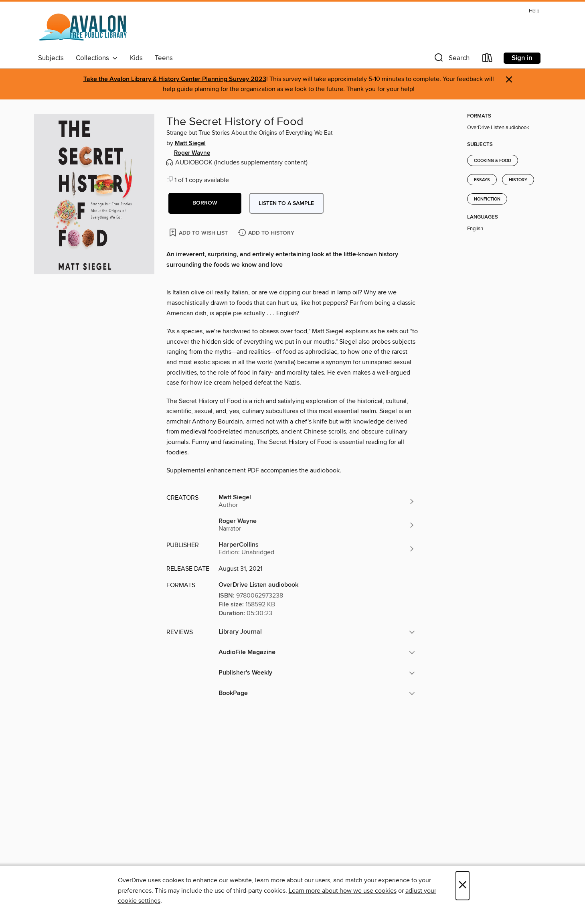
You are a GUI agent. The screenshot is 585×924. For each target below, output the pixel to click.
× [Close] (463, 886)
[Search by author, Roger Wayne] (317, 525)
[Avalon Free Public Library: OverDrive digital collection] (84, 28)
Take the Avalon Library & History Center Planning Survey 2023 (175, 79)
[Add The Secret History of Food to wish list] (199, 232)
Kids (136, 58)
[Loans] (488, 60)
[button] (451, 60)
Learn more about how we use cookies (343, 891)
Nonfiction (487, 199)
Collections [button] (97, 58)
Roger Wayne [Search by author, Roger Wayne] (192, 153)
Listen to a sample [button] (286, 203)
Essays (482, 180)
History (518, 180)
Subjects (51, 58)
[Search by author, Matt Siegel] (317, 501)
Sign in (522, 58)
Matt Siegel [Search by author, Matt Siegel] (190, 144)
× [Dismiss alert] (509, 80)
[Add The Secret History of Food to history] (267, 233)
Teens (164, 58)
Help (534, 11)
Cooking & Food (493, 161)
